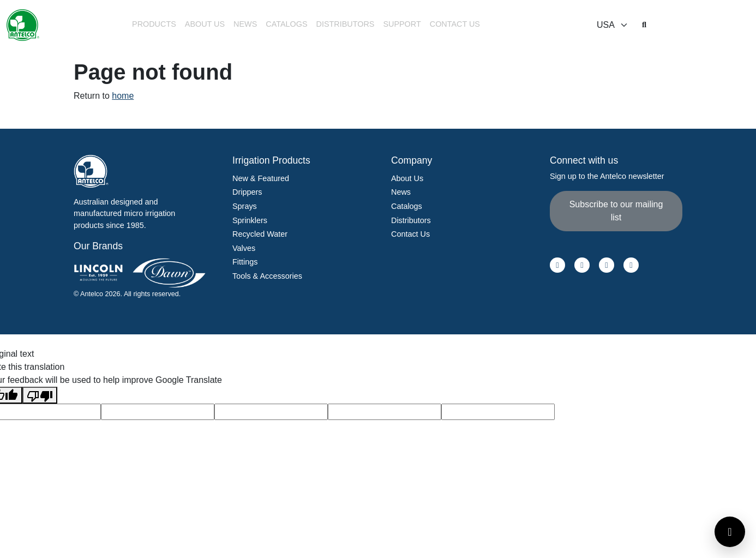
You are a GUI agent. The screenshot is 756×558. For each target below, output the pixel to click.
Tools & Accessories (267, 276)
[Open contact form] (730, 532)
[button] (154, 25)
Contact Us (455, 24)
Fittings (245, 262)
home (123, 96)
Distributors (346, 24)
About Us (205, 24)
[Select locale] (613, 25)
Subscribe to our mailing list (616, 211)
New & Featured (261, 178)
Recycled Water (260, 234)
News (245, 24)
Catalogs (286, 24)
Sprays (245, 206)
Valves (244, 248)
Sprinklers (250, 220)
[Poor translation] (40, 395)
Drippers (247, 192)
